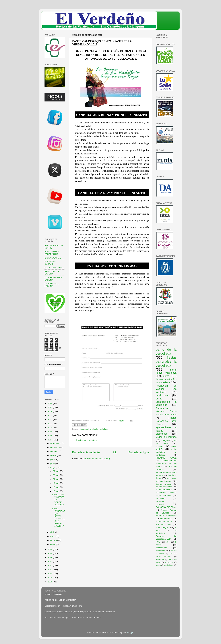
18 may (56, 487)
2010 (50, 574)
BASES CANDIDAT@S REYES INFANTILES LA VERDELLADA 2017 (59, 517)
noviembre (55, 447)
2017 (50, 440)
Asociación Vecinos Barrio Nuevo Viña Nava (166, 411)
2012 (50, 565)
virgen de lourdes (166, 437)
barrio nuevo (163, 395)
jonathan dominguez (166, 516)
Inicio (114, 452)
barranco (160, 446)
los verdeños (166, 519)
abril (52, 532)
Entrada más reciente (86, 452)
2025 (50, 407)
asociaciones (169, 565)
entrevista (160, 559)
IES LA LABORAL (53, 258)
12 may (56, 491)
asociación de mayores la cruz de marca (166, 464)
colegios (165, 440)
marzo (53, 536)
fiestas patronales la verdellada (94, 429)
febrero (54, 540)
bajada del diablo (164, 487)
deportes (160, 501)
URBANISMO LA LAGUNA (52, 285)
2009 (50, 578)
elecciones (162, 434)
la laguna (169, 562)
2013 (50, 561)
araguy (158, 565)
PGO (158, 542)
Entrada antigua (139, 452)
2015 (50, 554)
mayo (53, 468)
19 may (56, 483)
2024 (50, 411)
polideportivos (162, 548)
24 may (56, 471)
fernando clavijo (164, 524)
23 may (56, 475)
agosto (54, 455)
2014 (50, 557)
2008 (50, 582)
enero (53, 544)
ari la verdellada (164, 490)
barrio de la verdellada (166, 351)
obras (159, 399)
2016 (50, 549)
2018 (50, 436)
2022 (50, 419)
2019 (50, 432)
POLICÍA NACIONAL (54, 268)
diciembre (55, 443)
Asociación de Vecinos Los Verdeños (166, 389)
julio (52, 459)
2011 (50, 570)
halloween (160, 498)
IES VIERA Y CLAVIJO (50, 263)
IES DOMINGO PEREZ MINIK (52, 253)
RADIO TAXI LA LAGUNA (52, 273)
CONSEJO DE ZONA (166, 507)
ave (168, 542)
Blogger (131, 633)
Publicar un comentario (87, 440)
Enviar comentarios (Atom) (98, 459)
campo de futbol (164, 522)
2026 (50, 403)
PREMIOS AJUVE (166, 458)
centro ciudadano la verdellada (166, 452)
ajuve (166, 376)
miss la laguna (163, 527)
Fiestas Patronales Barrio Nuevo (166, 421)
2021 (50, 424)
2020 (50, 428)
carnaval (160, 504)
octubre (54, 451)
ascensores (161, 551)
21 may (56, 479)
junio (53, 463)
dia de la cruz (164, 484)
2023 (50, 415)
